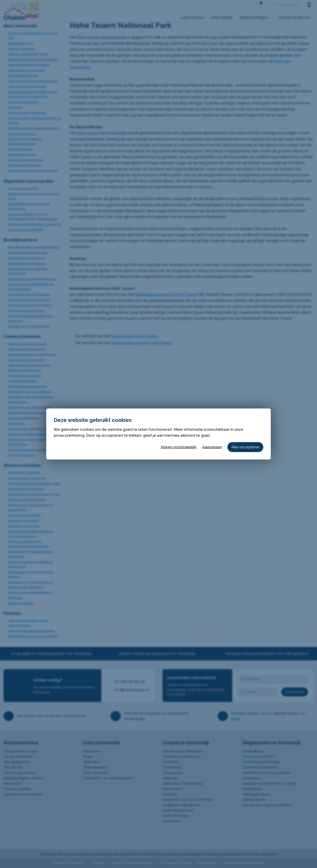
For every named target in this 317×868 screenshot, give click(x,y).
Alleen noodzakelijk (179, 447)
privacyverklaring (69, 435)
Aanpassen (212, 447)
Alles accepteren (245, 447)
